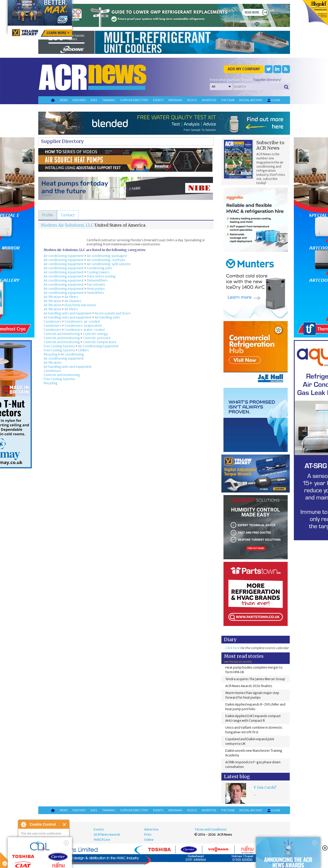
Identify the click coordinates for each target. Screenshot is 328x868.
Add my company (244, 69)
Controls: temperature (100, 342)
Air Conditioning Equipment (98, 346)
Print (148, 835)
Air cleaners (73, 301)
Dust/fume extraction (80, 305)
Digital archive (251, 100)
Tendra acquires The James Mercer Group (255, 679)
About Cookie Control (23, 824)
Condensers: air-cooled (82, 321)
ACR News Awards (107, 835)
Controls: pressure (97, 338)
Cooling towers (98, 272)
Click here (232, 648)
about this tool (59, 855)
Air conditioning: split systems (109, 264)
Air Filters (71, 297)
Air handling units (107, 317)
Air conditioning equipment (64, 256)
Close (65, 824)
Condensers (53, 321)
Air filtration (53, 297)
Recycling (51, 354)
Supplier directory (134, 100)
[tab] (48, 215)
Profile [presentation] (48, 215)
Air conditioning (72, 354)
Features (79, 100)
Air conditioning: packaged (107, 256)
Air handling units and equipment (68, 313)
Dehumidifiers (97, 280)
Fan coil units (96, 284)
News (64, 100)
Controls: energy (95, 334)
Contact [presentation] (68, 215)
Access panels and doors (113, 313)
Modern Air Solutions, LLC (67, 225)
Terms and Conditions (210, 829)
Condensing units (100, 268)
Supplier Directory (62, 141)
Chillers (83, 350)
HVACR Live (102, 840)
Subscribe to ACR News (270, 145)
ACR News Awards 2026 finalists (249, 686)
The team (228, 100)
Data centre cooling (101, 276)
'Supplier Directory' (267, 80)
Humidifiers (95, 293)
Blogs (192, 100)
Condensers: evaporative (83, 326)
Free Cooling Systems (59, 346)
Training (109, 100)
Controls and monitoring (62, 334)
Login (273, 100)
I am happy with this (44, 849)
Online (149, 840)
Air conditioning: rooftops (106, 260)
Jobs (94, 100)
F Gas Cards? (265, 787)
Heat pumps (96, 289)
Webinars (175, 100)
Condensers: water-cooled (85, 330)
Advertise (209, 100)
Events (158, 100)
